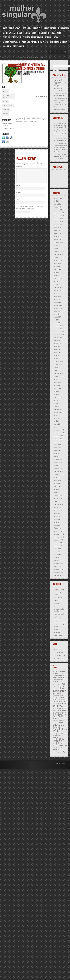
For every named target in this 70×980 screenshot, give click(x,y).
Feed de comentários (60, 655)
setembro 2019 (59, 258)
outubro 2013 (58, 436)
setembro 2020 (59, 222)
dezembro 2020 (59, 213)
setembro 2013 (59, 439)
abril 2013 (57, 454)
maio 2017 (57, 317)
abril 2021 (57, 201)
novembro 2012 (59, 469)
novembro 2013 (59, 433)
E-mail (19, 195)
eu (55, 606)
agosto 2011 (58, 510)
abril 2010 (57, 558)
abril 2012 (57, 489)
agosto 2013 (58, 442)
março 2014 (58, 424)
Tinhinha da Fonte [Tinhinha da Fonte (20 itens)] (58, 740)
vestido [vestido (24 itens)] (56, 749)
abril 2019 (57, 272)
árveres (5, 91)
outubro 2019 (58, 255)
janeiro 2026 (58, 198)
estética (56, 603)
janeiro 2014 (58, 427)
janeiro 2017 (58, 329)
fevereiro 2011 (59, 528)
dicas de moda (58, 597)
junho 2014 (58, 418)
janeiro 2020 (58, 246)
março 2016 (58, 359)
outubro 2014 (58, 409)
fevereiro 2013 (59, 460)
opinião (56, 630)
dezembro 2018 (59, 284)
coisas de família (12, 57)
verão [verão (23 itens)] (55, 745)
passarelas (57, 633)
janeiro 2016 (58, 365)
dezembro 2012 (59, 466)
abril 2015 (57, 391)
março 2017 (58, 323)
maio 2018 (57, 302)
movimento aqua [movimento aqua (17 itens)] (59, 710)
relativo (5, 114)
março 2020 (58, 240)
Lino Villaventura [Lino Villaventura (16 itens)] (58, 696)
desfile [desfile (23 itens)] (61, 678)
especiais (57, 600)
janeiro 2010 (58, 567)
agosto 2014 (58, 415)
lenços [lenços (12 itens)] (54, 693)
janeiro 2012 (58, 498)
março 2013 (58, 457)
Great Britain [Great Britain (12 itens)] (62, 686)
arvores (6, 102)
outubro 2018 (58, 287)
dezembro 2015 (59, 368)
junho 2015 (58, 385)
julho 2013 (57, 445)
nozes (11, 106)
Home (4, 57)
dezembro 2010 (59, 534)
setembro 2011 (59, 507)
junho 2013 (58, 448)
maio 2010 (57, 555)
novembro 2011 (59, 501)
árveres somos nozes (8, 96)
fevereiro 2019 (59, 278)
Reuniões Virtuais (59, 109)
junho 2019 (58, 266)
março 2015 (58, 394)
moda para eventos (60, 622)
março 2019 (58, 275)
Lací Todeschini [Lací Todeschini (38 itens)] (60, 690)
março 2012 (58, 492)
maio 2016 (57, 353)
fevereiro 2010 (59, 564)
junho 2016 (58, 350)
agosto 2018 (58, 293)
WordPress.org (59, 658)
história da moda (59, 614)
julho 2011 (57, 513)
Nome (19, 188)
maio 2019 (57, 269)
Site (17, 202)
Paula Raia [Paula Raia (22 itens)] (58, 717)
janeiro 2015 (58, 400)
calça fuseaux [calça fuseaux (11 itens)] (56, 674)
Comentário (20, 167)
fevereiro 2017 (59, 326)
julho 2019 (57, 263)
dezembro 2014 (59, 403)
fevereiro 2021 (59, 207)
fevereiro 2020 (59, 243)
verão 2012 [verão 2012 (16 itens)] (63, 745)
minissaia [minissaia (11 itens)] (55, 704)
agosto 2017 (58, 308)
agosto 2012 (58, 478)
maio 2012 (57, 486)
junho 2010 (58, 552)
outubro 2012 (58, 472)
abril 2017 (57, 320)
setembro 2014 (59, 412)
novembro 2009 (59, 573)
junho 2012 (58, 483)
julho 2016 (57, 347)
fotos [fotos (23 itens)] (55, 686)
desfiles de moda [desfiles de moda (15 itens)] (59, 680)
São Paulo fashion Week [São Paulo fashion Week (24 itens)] (60, 729)
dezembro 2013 (59, 430)
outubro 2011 (58, 504)
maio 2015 (57, 388)
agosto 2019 (58, 261)
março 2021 (58, 204)
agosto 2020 (58, 225)
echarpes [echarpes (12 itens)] (55, 682)
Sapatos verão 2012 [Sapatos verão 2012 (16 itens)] (58, 719)
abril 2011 (57, 522)
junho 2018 (58, 299)
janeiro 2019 (58, 281)
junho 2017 (58, 314)
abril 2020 (57, 237)
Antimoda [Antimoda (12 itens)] (55, 672)
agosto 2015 (58, 379)
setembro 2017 (59, 305)
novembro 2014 (59, 406)
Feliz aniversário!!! (8, 128)
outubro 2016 (58, 338)
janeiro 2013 (58, 463)
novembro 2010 (59, 537)
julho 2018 (57, 296)
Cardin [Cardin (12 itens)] (62, 674)
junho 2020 (58, 231)
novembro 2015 (59, 371)
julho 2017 (57, 311)
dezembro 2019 (59, 249)
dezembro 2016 (59, 332)
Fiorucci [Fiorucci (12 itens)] (58, 684)
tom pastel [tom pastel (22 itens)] (58, 742)
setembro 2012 (59, 475)
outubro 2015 (58, 373)
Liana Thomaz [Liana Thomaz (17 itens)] (57, 694)
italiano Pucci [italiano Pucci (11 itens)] (56, 689)
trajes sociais (58, 636)
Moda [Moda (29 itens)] (60, 706)
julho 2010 (57, 549)
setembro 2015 (59, 376)
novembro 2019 (59, 252)
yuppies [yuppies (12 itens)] (61, 752)
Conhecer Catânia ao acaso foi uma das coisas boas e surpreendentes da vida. (61, 103)
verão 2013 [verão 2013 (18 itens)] (57, 748)
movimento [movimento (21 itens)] (58, 708)
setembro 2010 (59, 543)
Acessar (56, 649)
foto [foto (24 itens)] (63, 684)
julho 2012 (57, 481)
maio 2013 (57, 451)
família (5, 106)
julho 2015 (57, 382)
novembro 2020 (59, 216)
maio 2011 (57, 519)
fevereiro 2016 (59, 362)
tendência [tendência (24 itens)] (58, 733)
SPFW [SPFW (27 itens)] (60, 723)
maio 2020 (57, 234)
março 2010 (58, 561)
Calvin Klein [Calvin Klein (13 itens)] (62, 671)
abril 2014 (57, 421)
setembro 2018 (59, 290)
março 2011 (58, 525)
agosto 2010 (58, 546)
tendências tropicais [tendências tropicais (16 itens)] (57, 736)
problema (6, 110)
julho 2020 (57, 228)
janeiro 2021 (58, 210)
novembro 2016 (59, 335)
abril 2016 (57, 356)
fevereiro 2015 (59, 397)
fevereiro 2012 (59, 495)
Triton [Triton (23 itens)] (62, 743)
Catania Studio (60, 764)
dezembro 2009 (59, 570)
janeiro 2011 (58, 531)
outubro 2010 (58, 540)
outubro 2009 (58, 576)
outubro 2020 (58, 219)
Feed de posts (58, 652)
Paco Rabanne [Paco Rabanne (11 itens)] (56, 712)
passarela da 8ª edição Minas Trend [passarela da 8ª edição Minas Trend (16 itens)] (60, 714)
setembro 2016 (59, 341)
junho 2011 (58, 516)
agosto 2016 (58, 344)
